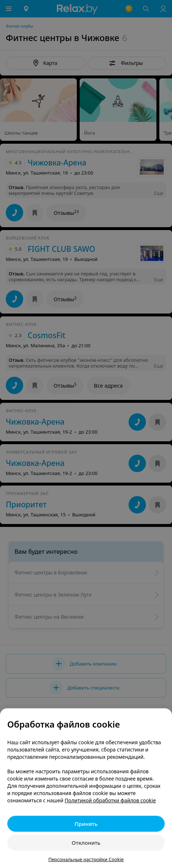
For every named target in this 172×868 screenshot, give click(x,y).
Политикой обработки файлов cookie (110, 800)
